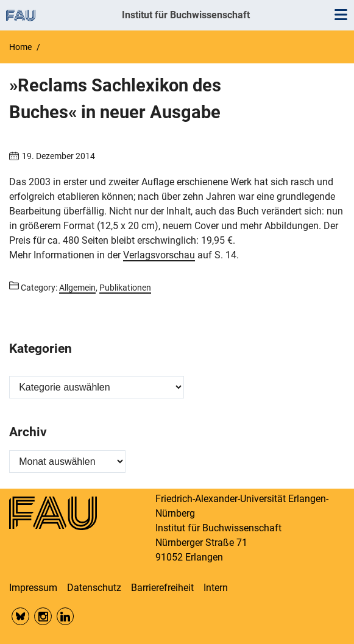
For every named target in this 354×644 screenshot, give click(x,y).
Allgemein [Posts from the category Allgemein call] (77, 288)
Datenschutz (94, 588)
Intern (216, 588)
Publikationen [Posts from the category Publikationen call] (125, 288)
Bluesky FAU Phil (20, 616)
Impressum (33, 588)
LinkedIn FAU (65, 616)
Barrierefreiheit (162, 588)
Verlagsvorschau (159, 255)
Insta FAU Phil (43, 616)
